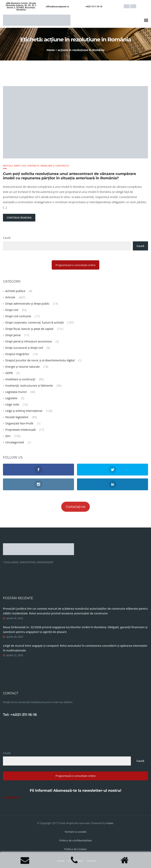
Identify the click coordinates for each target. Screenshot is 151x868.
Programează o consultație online (75, 265)
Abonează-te (12, 797)
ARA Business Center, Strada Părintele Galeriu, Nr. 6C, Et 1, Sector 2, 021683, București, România (21, 6)
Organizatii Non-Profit (19, 423)
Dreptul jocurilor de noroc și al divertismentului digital (40, 360)
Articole (8, 166)
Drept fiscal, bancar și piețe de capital (29, 329)
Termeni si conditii (75, 832)
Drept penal (13, 335)
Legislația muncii (16, 392)
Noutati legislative (17, 417)
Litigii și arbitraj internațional (24, 411)
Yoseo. (110, 823)
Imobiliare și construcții (55, 166)
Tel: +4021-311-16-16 (20, 715)
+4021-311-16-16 (94, 6)
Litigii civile (12, 404)
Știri (8, 436)
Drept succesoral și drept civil (24, 348)
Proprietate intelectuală (20, 430)
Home (51, 50)
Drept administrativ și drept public (27, 304)
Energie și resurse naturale (23, 367)
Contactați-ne (75, 507)
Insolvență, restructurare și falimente (29, 386)
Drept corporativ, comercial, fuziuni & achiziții (35, 322)
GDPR (9, 373)
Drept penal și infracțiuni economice (29, 341)
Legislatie (11, 398)
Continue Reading (19, 218)
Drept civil (12, 310)
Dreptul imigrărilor (17, 354)
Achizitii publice (15, 291)
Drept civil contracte (27, 166)
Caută (7, 238)
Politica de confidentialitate (76, 840)
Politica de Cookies (75, 849)
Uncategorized (15, 442)
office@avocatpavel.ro (57, 6)
